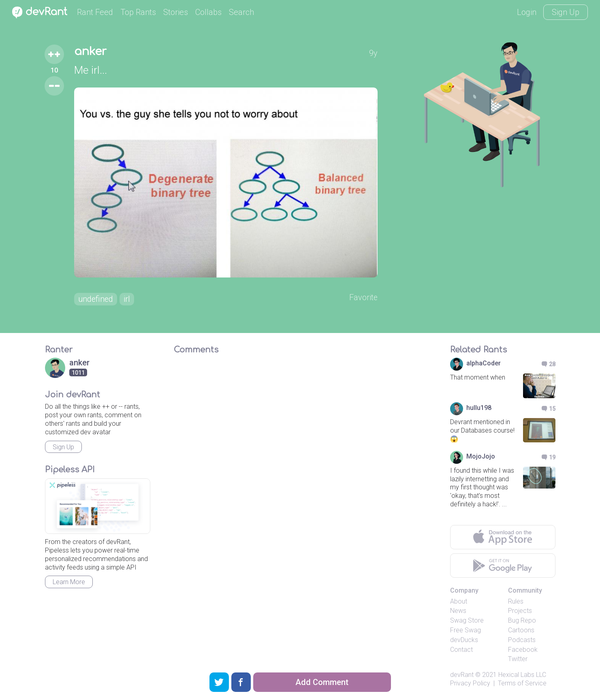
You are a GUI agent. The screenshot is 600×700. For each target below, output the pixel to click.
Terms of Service (522, 683)
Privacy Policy (470, 683)
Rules (516, 601)
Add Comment (322, 682)
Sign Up (566, 12)
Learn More (69, 582)
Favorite (363, 298)
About (459, 601)
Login (527, 12)
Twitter (518, 659)
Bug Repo (522, 621)
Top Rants (138, 12)
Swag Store (467, 621)
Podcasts (522, 640)
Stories (176, 12)
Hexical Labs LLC (522, 675)
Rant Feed (95, 12)
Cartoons (521, 630)
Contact (461, 650)
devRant (462, 675)
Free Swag (465, 630)
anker (91, 52)
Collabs (208, 12)
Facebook (523, 650)
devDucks (464, 640)
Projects (520, 611)
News (458, 611)
